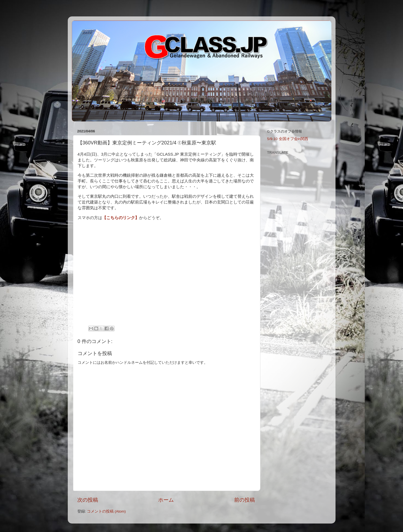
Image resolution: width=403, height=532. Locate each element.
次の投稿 (88, 500)
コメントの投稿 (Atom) (106, 511)
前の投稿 (245, 500)
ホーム (166, 500)
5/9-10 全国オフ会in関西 (288, 139)
